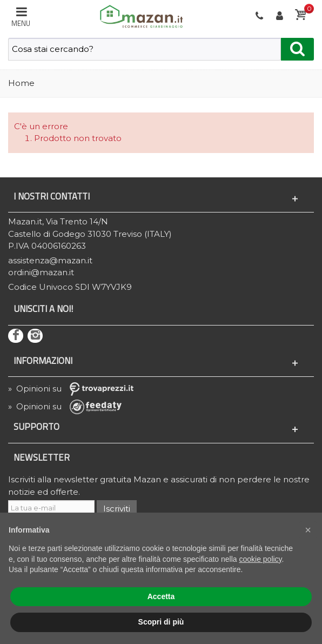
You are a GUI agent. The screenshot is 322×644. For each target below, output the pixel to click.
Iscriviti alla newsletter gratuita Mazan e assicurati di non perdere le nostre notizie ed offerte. (159, 486)
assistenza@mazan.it (50, 260)
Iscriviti (117, 509)
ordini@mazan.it (41, 272)
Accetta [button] (161, 596)
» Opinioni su (75, 389)
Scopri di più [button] (161, 622)
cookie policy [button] (260, 559)
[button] (308, 530)
